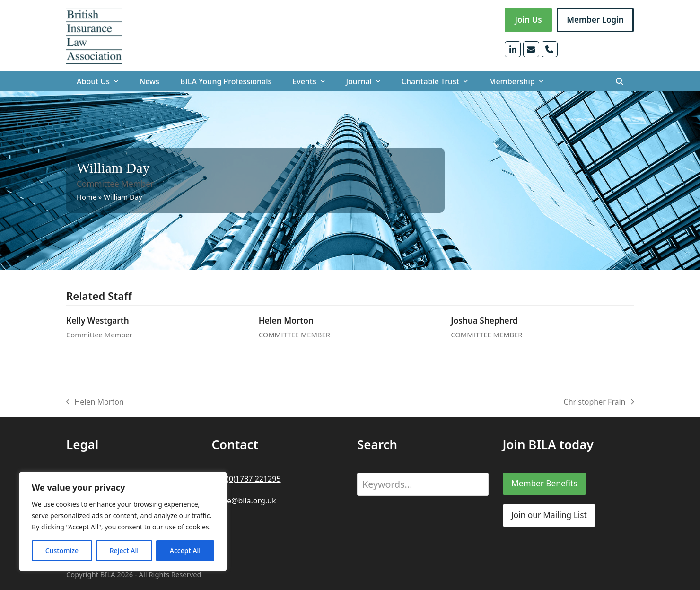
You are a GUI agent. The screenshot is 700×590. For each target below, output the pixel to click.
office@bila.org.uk (244, 501)
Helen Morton (286, 321)
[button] (620, 81)
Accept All (185, 550)
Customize (62, 550)
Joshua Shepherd (484, 321)
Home (87, 197)
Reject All (124, 550)
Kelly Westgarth (98, 321)
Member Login (595, 20)
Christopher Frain (599, 402)
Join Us (529, 20)
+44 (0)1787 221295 (246, 479)
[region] (123, 521)
